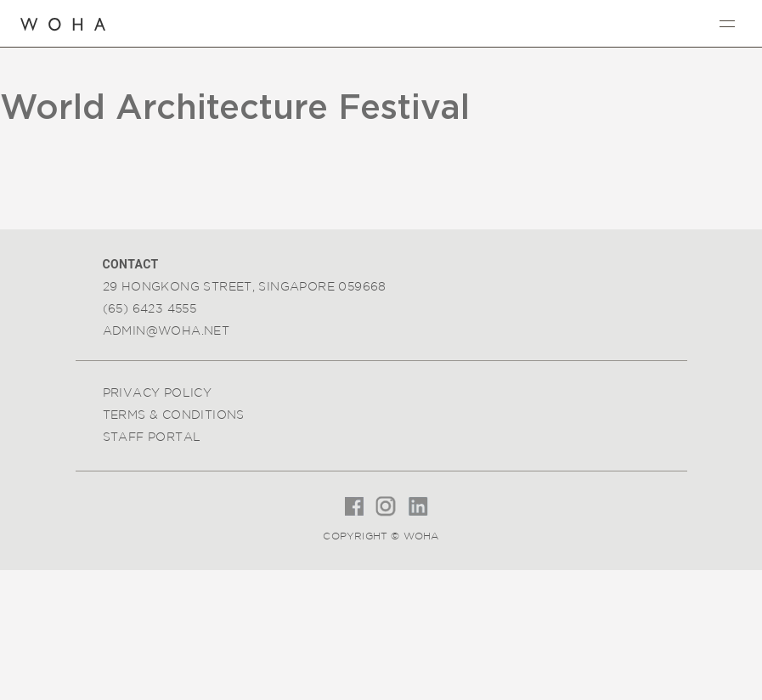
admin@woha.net (167, 330)
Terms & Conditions (174, 415)
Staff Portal (152, 437)
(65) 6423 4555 (150, 308)
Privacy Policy (158, 392)
